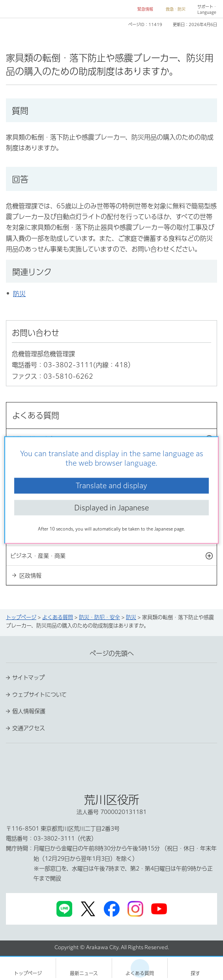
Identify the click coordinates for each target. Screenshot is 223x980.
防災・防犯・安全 (99, 617)
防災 (19, 294)
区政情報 (30, 576)
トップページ (21, 617)
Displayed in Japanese (111, 507)
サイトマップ (28, 678)
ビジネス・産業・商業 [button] (113, 556)
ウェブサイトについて (39, 695)
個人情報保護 (29, 711)
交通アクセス (29, 728)
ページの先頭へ (112, 653)
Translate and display (111, 485)
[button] (142, 9)
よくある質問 (58, 617)
